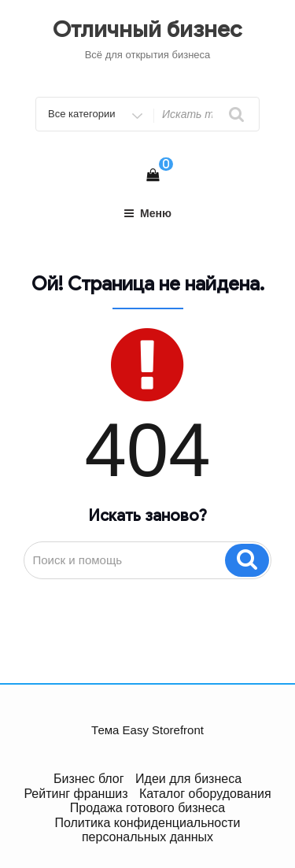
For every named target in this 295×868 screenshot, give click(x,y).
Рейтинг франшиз (76, 794)
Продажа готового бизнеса (147, 808)
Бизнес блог (89, 779)
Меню (147, 213)
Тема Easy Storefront (147, 730)
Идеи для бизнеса (188, 779)
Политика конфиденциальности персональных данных (147, 830)
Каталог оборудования (205, 794)
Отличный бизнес (147, 30)
